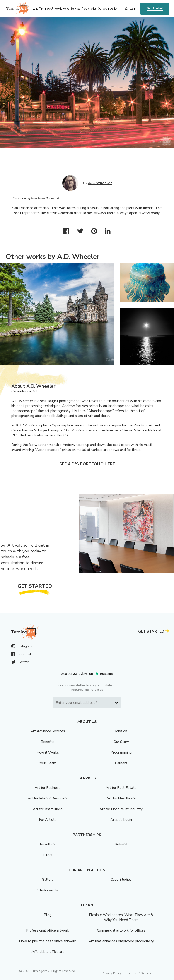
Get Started (155, 8)
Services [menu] (75, 9)
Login (133, 9)
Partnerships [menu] (89, 9)
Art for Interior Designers (48, 798)
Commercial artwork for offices (121, 930)
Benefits (48, 742)
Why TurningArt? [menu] (43, 9)
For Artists (48, 820)
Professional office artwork (48, 930)
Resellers (48, 844)
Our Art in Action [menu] (108, 9)
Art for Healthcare (121, 798)
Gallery (48, 880)
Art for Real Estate (121, 788)
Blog (48, 915)
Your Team (48, 763)
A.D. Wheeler (100, 183)
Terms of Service (139, 973)
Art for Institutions (48, 809)
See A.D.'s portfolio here (87, 464)
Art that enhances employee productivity (121, 941)
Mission (121, 731)
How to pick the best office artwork (48, 941)
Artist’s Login (121, 820)
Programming (121, 752)
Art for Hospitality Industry (121, 809)
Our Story (121, 742)
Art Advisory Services (48, 731)
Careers (121, 763)
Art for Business (48, 788)
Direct (48, 855)
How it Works (48, 752)
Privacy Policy (112, 973)
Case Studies (121, 880)
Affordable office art (48, 952)
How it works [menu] (62, 9)
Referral (121, 844)
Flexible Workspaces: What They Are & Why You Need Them (121, 917)
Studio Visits (48, 890)
